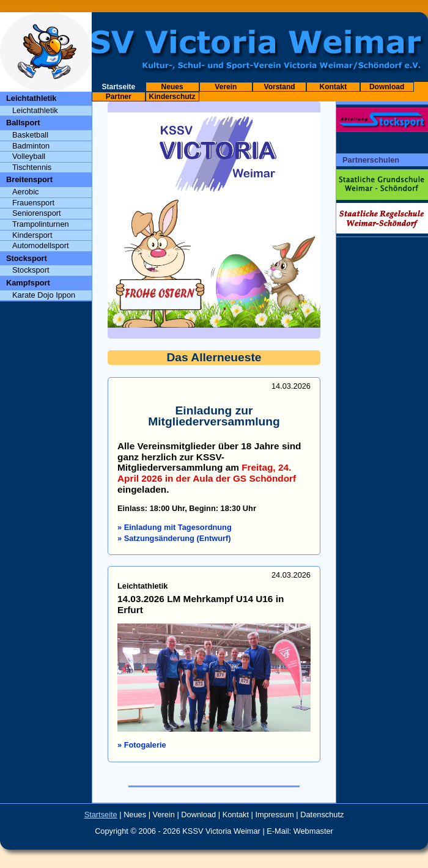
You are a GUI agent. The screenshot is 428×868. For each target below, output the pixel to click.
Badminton (31, 146)
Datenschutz (322, 815)
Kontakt (334, 87)
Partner (119, 97)
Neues (172, 87)
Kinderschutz (172, 97)
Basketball (30, 135)
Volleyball (29, 156)
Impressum (275, 815)
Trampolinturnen (41, 224)
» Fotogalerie (142, 745)
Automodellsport (40, 245)
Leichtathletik (35, 110)
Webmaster (313, 831)
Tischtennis (32, 167)
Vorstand (280, 87)
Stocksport (31, 270)
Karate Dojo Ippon (44, 295)
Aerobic (25, 192)
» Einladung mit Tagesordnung (175, 527)
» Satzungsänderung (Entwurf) (174, 538)
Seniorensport (37, 213)
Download (387, 87)
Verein (226, 87)
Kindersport (32, 235)
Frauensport (33, 203)
